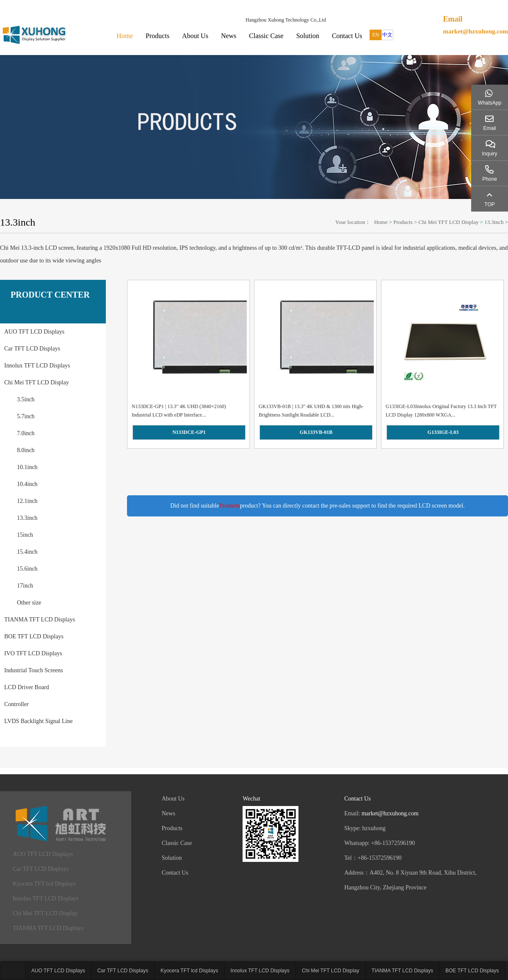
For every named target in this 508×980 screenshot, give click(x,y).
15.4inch (27, 552)
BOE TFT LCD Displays (34, 636)
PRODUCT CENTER (50, 295)
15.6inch (27, 569)
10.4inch (27, 484)
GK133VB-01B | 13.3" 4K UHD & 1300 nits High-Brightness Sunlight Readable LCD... (311, 411)
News (229, 36)
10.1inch (27, 467)
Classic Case (266, 36)
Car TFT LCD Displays (32, 349)
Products (157, 36)
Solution (308, 36)
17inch (25, 586)
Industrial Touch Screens (34, 670)
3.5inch (26, 399)
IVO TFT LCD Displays (33, 653)
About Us (195, 36)
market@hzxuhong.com (475, 31)
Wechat (251, 799)
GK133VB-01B (316, 432)
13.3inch (494, 222)
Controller (17, 704)
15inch (25, 535)
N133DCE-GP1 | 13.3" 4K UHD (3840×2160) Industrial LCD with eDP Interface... (179, 411)
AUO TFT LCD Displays (34, 332)
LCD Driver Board (27, 687)
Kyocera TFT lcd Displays (44, 884)
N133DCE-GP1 (189, 432)
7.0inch (26, 433)
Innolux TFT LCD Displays (37, 366)
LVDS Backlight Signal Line (39, 721)
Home (125, 36)
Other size (29, 603)
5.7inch (26, 416)
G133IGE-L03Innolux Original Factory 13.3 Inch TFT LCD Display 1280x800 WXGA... (441, 411)
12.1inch (27, 501)
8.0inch (26, 450)
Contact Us (347, 36)
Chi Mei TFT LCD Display (449, 222)
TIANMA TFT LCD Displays (40, 620)
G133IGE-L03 (443, 432)
